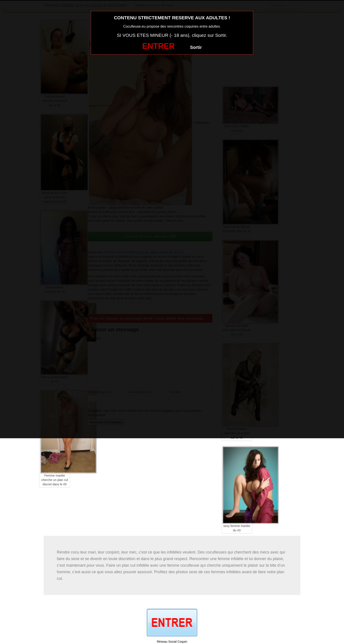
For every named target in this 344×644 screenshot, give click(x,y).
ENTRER (158, 46)
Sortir (196, 47)
